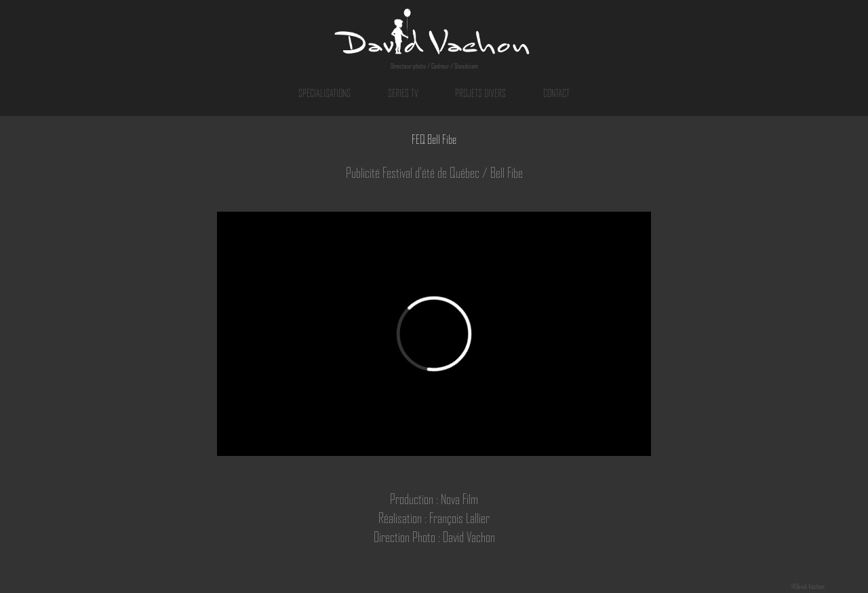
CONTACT (556, 94)
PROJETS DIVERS (480, 94)
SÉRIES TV (403, 94)
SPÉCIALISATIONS (324, 94)
